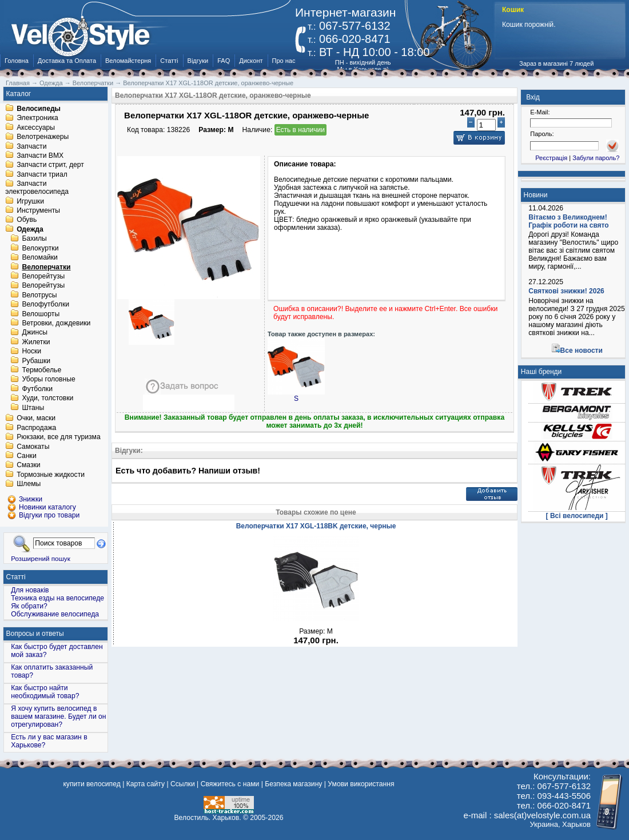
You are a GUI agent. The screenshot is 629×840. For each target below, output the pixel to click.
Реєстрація (551, 158)
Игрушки (30, 201)
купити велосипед (91, 784)
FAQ (224, 61)
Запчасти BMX (40, 156)
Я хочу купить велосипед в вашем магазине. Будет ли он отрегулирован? (58, 716)
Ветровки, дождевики (56, 323)
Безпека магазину (293, 784)
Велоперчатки (46, 267)
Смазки (28, 465)
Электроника (37, 118)
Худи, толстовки (47, 399)
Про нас (284, 61)
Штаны (33, 408)
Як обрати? (29, 606)
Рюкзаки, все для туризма (58, 437)
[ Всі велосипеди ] (577, 516)
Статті (169, 61)
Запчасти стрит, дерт (50, 165)
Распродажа (36, 428)
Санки (27, 456)
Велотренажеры (43, 137)
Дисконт (251, 61)
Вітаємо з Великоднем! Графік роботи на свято (568, 221)
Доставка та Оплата (67, 61)
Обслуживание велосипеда (55, 614)
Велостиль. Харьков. (208, 818)
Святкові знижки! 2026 (566, 291)
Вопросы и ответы (35, 634)
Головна (17, 61)
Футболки (37, 389)
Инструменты (38, 210)
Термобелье (41, 370)
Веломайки (39, 258)
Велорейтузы (43, 276)
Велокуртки (40, 248)
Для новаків (30, 590)
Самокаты (33, 447)
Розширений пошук (41, 558)
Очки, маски (36, 419)
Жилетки (36, 342)
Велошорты (41, 314)
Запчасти (31, 146)
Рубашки (36, 361)
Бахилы (34, 239)
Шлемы (29, 484)
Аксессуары (36, 128)
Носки (31, 352)
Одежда (30, 229)
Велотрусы (39, 295)
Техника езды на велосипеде (57, 598)
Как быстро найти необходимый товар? (45, 692)
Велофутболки (45, 305)
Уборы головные (48, 380)
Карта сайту (146, 784)
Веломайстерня (128, 61)
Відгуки (198, 61)
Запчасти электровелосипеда (37, 188)
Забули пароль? (596, 158)
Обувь (27, 220)
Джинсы (35, 333)
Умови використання (361, 784)
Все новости (582, 351)
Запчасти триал (42, 174)
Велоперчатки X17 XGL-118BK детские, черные (316, 526)
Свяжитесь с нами (230, 784)
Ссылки (183, 784)
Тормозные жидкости (51, 475)
